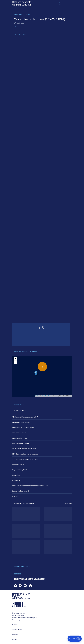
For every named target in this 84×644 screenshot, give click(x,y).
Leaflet (37, 396)
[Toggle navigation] (60, 4)
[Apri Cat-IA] (75, 639)
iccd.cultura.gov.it (18, 613)
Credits (15, 640)
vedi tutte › (69, 503)
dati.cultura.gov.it (18, 615)
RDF (15, 26)
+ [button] (15, 359)
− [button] (15, 362)
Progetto (15, 625)
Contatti (15, 635)
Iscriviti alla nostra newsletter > (30, 579)
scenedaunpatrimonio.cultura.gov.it (25, 618)
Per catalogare (17, 620)
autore (27, 15)
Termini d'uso (17, 630)
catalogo (18, 15)
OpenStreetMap (46, 396)
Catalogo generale (22, 3)
